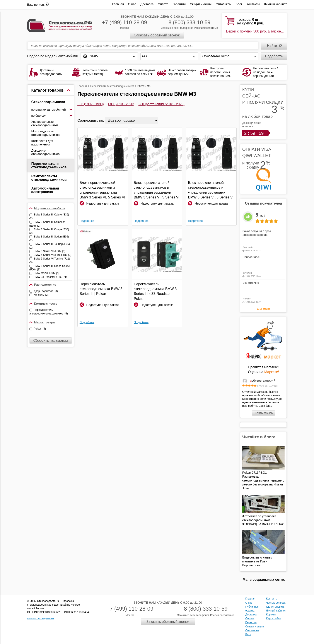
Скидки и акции (201, 4)
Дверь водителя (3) (46, 291)
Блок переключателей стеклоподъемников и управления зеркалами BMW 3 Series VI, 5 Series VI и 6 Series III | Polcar (102, 190)
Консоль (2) (41, 295)
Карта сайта (273, 618)
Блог (239, 4)
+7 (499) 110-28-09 (125, 22)
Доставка (147, 4)
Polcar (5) (40, 329)
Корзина (271, 615)
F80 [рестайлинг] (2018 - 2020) (161, 104)
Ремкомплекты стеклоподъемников (49, 178)
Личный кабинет (275, 4)
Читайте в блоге (259, 437)
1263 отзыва (263, 309)
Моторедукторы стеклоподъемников (46, 133)
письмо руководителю (41, 618)
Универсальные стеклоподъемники (45, 123)
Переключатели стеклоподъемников (49, 165)
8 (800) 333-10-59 (189, 22)
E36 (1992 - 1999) (91, 104)
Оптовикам (224, 4)
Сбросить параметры (51, 341)
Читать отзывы (264, 413)
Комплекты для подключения (42, 143)
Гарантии (179, 4)
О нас (132, 4)
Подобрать (274, 56)
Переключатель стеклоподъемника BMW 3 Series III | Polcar (101, 289)
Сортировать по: (91, 120)
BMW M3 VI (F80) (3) (47, 273)
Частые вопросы (276, 603)
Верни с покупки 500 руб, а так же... (255, 31)
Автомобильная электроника (45, 190)
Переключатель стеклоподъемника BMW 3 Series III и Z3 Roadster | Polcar (155, 291)
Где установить (275, 607)
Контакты (253, 4)
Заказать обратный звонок (157, 35)
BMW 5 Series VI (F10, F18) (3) (53, 255)
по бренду (52, 116)
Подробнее (87, 221)
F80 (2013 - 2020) (121, 104)
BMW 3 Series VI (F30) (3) (50, 251)
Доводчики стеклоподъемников (46, 152)
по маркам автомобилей (52, 109)
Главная (118, 4)
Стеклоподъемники (48, 102)
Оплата (163, 4)
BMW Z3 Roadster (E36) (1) (50, 277)
